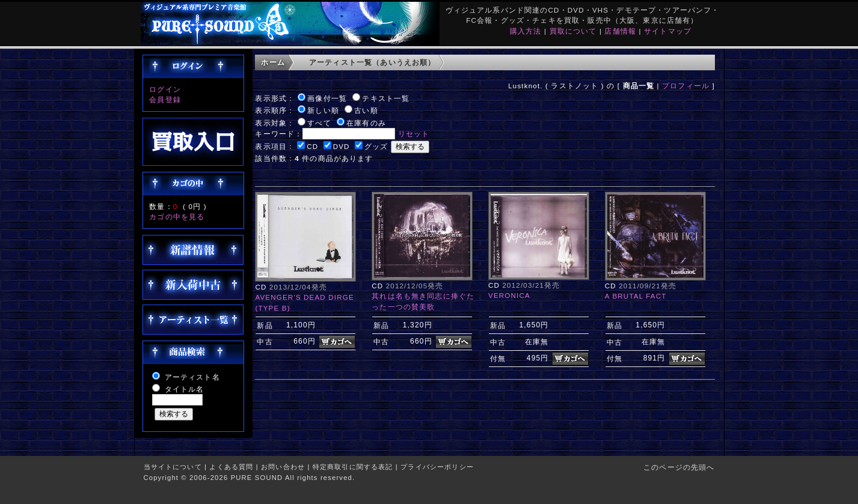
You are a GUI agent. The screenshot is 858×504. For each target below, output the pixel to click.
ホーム (273, 62)
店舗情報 (620, 31)
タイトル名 (185, 389)
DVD (342, 146)
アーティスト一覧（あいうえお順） (372, 62)
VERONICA (509, 295)
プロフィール (686, 86)
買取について (573, 31)
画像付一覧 (327, 98)
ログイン (165, 89)
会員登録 (165, 99)
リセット (414, 134)
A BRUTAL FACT (636, 296)
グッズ (376, 146)
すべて (319, 123)
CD (312, 146)
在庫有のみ (366, 123)
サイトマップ (668, 31)
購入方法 (526, 31)
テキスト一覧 (386, 98)
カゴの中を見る (177, 217)
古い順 (366, 110)
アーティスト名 (192, 377)
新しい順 (323, 110)
